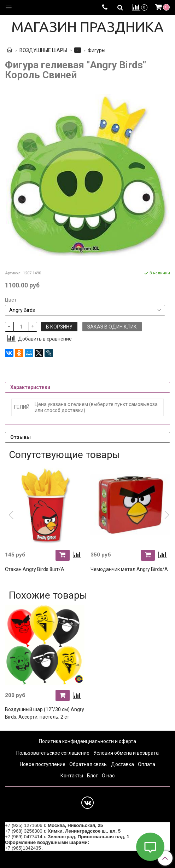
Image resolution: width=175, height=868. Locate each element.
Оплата (147, 764)
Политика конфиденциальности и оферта (87, 741)
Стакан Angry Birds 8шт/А (35, 569)
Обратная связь (88, 764)
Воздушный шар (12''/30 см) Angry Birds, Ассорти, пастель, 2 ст (45, 713)
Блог (92, 776)
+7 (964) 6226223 (64, 848)
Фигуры (97, 50)
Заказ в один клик (112, 327)
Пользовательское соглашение (53, 753)
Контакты (72, 776)
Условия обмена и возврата (126, 753)
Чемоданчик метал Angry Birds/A (129, 569)
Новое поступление (43, 764)
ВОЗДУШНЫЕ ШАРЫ (43, 50)
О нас (108, 776)
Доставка (122, 764)
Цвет (11, 300)
